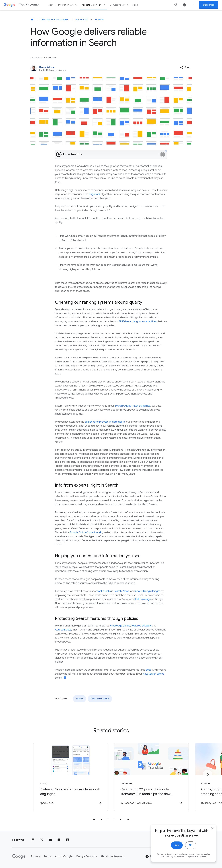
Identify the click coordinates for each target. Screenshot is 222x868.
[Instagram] (33, 840)
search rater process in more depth (105, 422)
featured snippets (141, 626)
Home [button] (52, 5)
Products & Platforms (55, 20)
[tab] (94, 820)
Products (82, 20)
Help (151, 857)
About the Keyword (112, 856)
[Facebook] (59, 840)
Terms (48, 856)
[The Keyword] (32, 20)
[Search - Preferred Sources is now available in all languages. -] (71, 777)
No (191, 846)
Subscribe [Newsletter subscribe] (209, 5)
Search (99, 20)
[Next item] (208, 775)
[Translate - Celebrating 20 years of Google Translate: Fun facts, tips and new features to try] (151, 777)
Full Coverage (143, 599)
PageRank (95, 194)
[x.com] (42, 840)
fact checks (104, 591)
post (148, 670)
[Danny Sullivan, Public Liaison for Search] (95, 68)
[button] (186, 67)
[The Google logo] (19, 856)
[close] (212, 829)
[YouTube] (50, 840)
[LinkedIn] (68, 840)
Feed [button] (135, 5)
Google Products (86, 856)
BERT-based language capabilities (138, 322)
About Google (64, 856)
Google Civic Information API (86, 533)
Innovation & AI (68, 5)
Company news (120, 5)
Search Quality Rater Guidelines (133, 406)
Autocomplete (63, 630)
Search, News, (122, 591)
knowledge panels (120, 626)
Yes (177, 846)
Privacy (36, 856)
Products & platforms (94, 5)
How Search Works (153, 674)
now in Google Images (148, 591)
